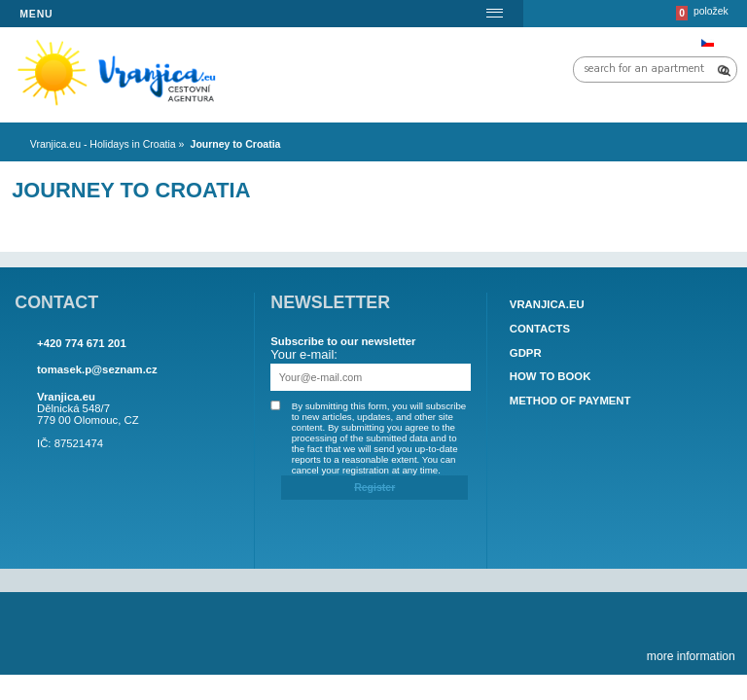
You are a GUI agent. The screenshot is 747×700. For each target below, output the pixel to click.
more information (691, 656)
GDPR (526, 353)
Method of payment (570, 401)
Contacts (540, 329)
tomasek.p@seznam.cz (97, 369)
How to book (551, 377)
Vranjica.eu (547, 305)
